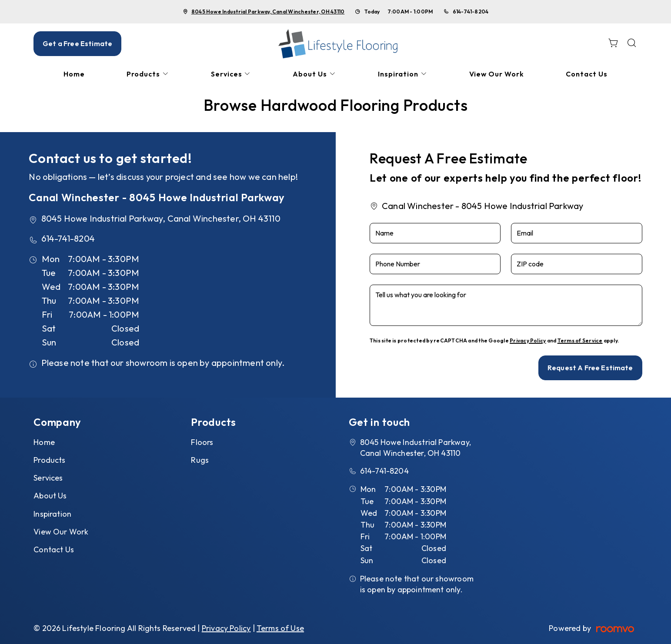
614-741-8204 (471, 12)
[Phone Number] (435, 264)
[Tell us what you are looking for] (506, 305)
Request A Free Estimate (590, 368)
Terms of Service (580, 340)
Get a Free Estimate (77, 43)
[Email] (576, 233)
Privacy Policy (528, 340)
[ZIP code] (576, 264)
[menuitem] (74, 74)
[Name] (435, 233)
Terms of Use (280, 628)
